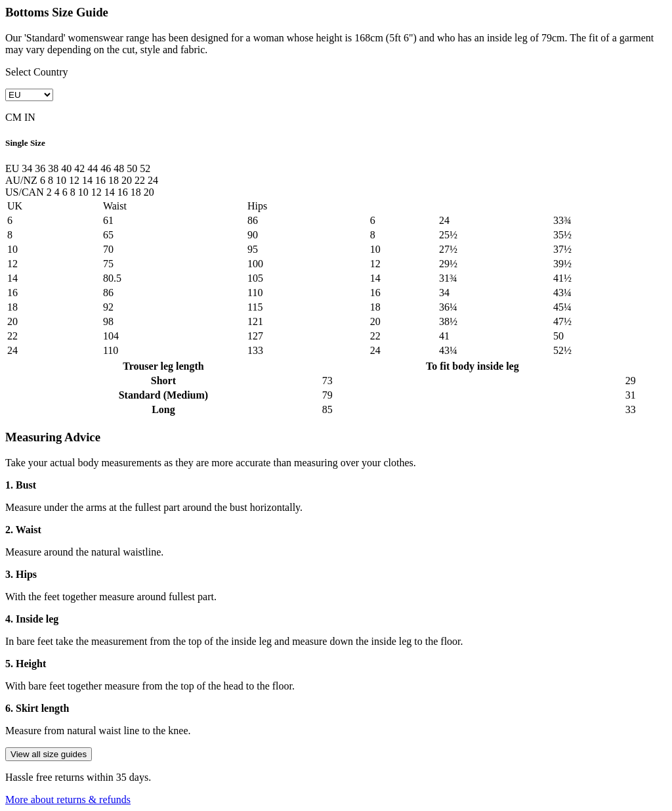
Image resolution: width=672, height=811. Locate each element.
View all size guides (49, 754)
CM (13, 117)
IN (30, 117)
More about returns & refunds (68, 800)
